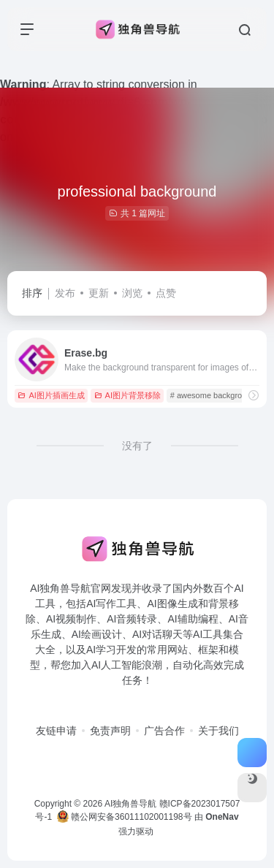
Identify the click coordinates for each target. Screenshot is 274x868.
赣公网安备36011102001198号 (125, 817)
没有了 (137, 446)
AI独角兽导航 (130, 804)
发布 (65, 293)
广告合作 (164, 731)
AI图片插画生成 (51, 395)
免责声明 (110, 731)
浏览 (132, 293)
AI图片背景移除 (128, 395)
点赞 (166, 293)
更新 (99, 293)
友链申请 (56, 731)
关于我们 (218, 731)
